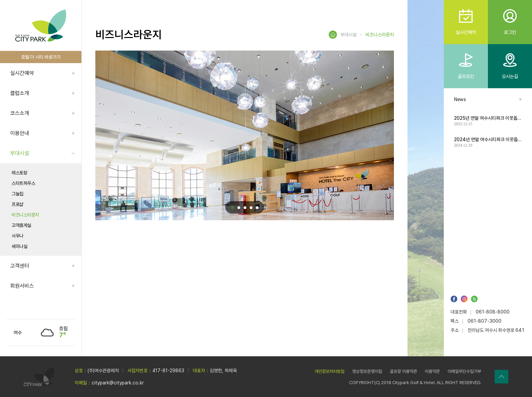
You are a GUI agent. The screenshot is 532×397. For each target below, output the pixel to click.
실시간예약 (22, 73)
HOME (333, 35)
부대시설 (20, 153)
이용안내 (20, 133)
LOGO (41, 26)
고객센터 (20, 266)
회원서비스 (22, 286)
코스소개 (20, 113)
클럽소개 (20, 93)
